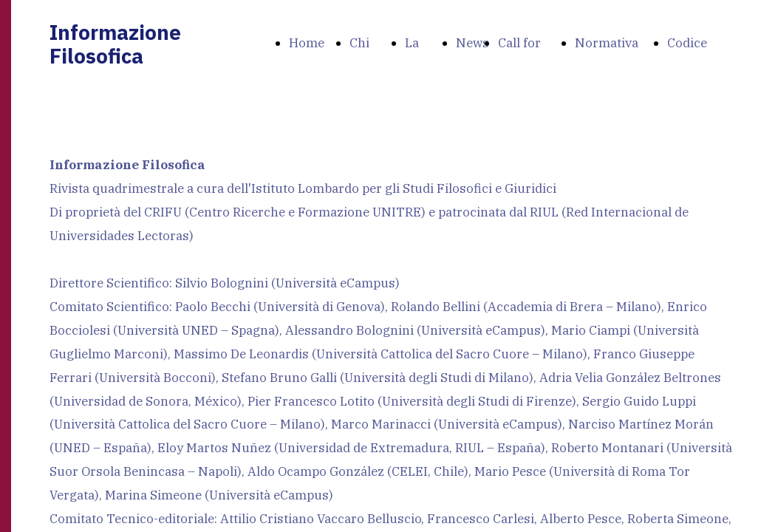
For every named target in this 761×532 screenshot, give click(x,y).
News (472, 43)
